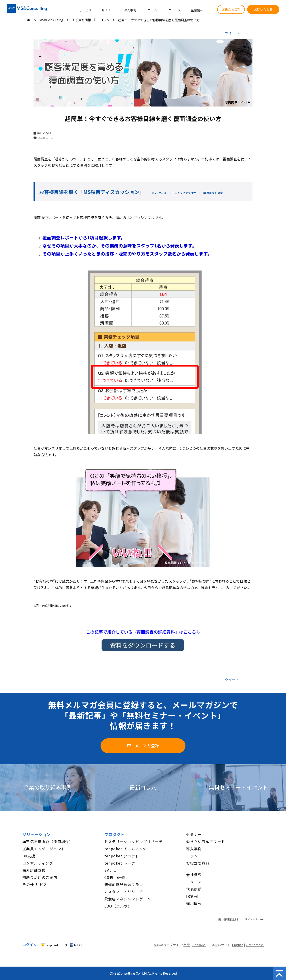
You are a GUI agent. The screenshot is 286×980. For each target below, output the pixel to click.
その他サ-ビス (35, 884)
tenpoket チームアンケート (129, 849)
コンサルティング (38, 863)
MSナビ (79, 945)
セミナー (108, 10)
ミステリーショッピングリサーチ (134, 842)
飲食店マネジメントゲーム (128, 899)
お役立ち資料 (231, 9)
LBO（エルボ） (118, 906)
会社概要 (194, 875)
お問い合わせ (263, 9)
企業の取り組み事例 (48, 787)
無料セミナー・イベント (238, 787)
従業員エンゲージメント (44, 849)
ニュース (175, 10)
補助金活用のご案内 (40, 877)
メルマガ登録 (147, 746)
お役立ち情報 (82, 20)
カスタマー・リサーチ (124, 892)
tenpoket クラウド (122, 856)
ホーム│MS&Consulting (45, 20)
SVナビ (111, 870)
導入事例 (130, 10)
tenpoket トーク (120, 863)
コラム (152, 10)
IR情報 (192, 896)
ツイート (232, 33)
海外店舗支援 (34, 870)
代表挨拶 (194, 889)
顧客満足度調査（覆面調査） (48, 842)
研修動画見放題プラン (124, 884)
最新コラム (143, 787)
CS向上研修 (115, 877)
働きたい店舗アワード (206, 842)
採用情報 (194, 903)
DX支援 (29, 856)
